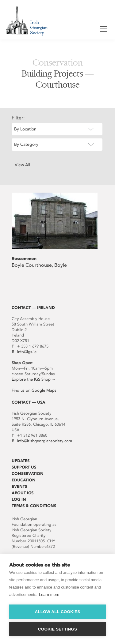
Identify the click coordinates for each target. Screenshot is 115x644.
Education (24, 480)
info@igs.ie (27, 352)
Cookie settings (58, 629)
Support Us (24, 467)
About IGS (23, 493)
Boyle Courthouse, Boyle (39, 265)
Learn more (49, 595)
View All (22, 165)
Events (19, 486)
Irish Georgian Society (27, 21)
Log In (19, 499)
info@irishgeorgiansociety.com (45, 441)
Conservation (28, 474)
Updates (21, 461)
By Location (25, 129)
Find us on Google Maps (34, 390)
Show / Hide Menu (104, 30)
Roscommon (24, 259)
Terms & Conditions (34, 506)
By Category (26, 144)
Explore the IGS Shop (31, 379)
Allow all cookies (57, 612)
